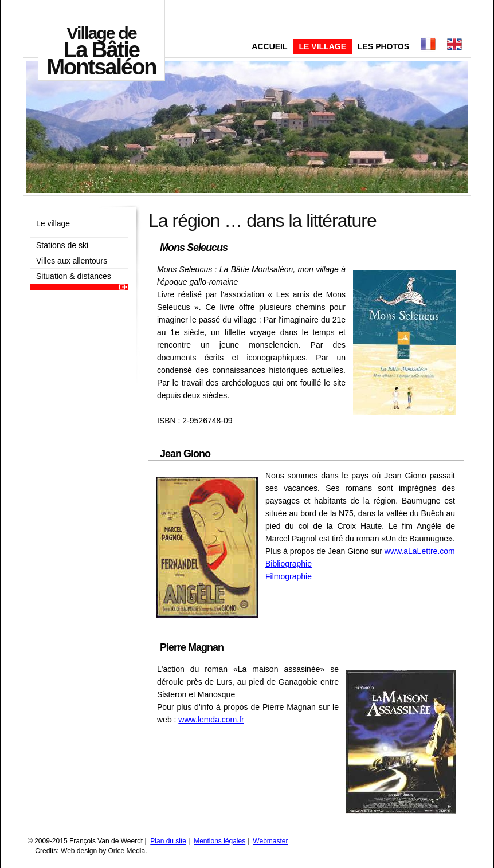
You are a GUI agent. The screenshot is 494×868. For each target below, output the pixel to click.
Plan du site (168, 841)
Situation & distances (74, 276)
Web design (79, 851)
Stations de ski (62, 245)
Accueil (269, 46)
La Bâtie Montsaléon (101, 51)
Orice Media (127, 851)
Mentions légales (219, 841)
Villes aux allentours (72, 261)
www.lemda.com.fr (211, 720)
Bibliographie (289, 564)
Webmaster (270, 841)
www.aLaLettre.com (420, 551)
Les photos (383, 46)
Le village (323, 46)
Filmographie (289, 576)
